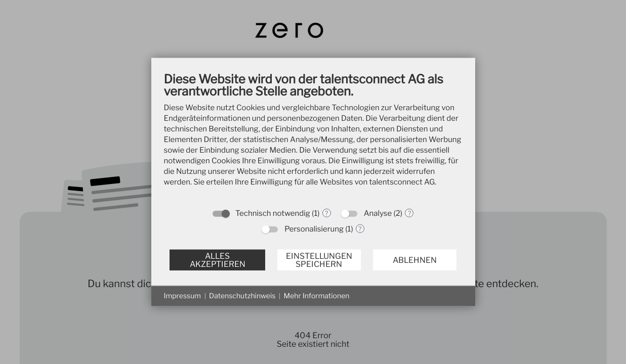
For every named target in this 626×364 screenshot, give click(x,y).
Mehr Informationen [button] (316, 296)
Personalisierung (314, 229)
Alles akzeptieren (218, 260)
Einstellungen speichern (319, 260)
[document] (313, 137)
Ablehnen (415, 260)
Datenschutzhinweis (242, 296)
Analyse (378, 213)
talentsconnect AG (402, 182)
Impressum (183, 296)
